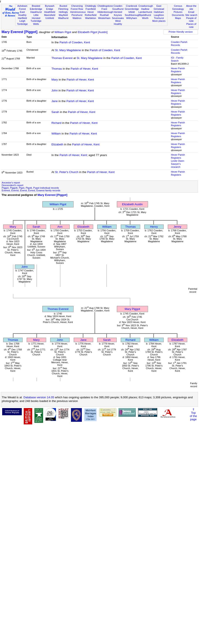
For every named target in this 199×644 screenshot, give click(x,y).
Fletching (63, 9)
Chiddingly (91, 6)
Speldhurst (145, 15)
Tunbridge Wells (36, 22)
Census (178, 6)
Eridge (50, 9)
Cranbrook (132, 6)
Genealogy (178, 9)
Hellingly (63, 12)
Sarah (55, 112)
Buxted (63, 6)
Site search (191, 15)
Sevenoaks (118, 18)
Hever (91, 12)
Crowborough (146, 6)
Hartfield (22, 18)
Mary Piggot (132, 309)
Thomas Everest (62, 58)
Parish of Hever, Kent (84, 69)
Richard (56, 123)
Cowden (118, 6)
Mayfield (63, 15)
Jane (55, 101)
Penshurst (77, 15)
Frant (104, 9)
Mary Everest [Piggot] (19, 32)
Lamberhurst (145, 12)
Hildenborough (105, 12)
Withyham (132, 18)
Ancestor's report (11, 183)
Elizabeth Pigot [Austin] (93, 32)
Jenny (177, 227)
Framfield (91, 9)
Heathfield (50, 12)
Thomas (57, 69)
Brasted (36, 6)
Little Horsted (36, 17)
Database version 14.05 (39, 397)
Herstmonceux (78, 12)
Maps (178, 18)
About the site (191, 7)
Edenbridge (36, 9)
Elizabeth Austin (132, 204)
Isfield (132, 12)
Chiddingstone (105, 6)
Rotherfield (91, 15)
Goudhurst (118, 9)
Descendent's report (13, 185)
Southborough (132, 15)
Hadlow (145, 9)
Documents (178, 15)
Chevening (77, 6)
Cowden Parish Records (179, 44)
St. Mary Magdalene (68, 50)
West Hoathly (118, 22)
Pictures (178, 12)
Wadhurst (63, 18)
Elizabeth (57, 144)
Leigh (22, 21)
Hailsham (159, 12)
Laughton (159, 15)
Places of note (191, 25)
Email (191, 12)
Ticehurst (159, 18)
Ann (60, 227)
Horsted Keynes (118, 13)
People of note (191, 20)
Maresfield (50, 15)
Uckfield (50, 18)
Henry (154, 227)
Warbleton (91, 18)
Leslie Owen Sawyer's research (178, 164)
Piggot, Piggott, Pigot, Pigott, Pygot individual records (30, 188)
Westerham (104, 18)
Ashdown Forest (22, 7)
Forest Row (77, 9)
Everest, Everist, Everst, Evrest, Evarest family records (31, 190)
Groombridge (132, 9)
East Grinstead (159, 7)
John (55, 90)
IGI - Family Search (177, 59)
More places (159, 21)
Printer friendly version (181, 32)
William (56, 134)
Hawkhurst (36, 12)
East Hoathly (22, 13)
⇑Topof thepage (193, 414)
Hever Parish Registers (178, 70)
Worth (145, 18)
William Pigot (63, 32)
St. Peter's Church (67, 172)
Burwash (50, 6)
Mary (55, 80)
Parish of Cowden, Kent (75, 42)
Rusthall (104, 15)
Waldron (77, 18)
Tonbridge (22, 24)
